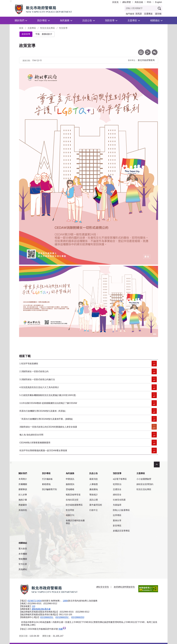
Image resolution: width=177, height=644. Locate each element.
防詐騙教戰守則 (49, 489)
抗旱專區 (117, 515)
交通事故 (148, 14)
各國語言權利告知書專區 (75, 522)
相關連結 (155, 20)
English (158, 2)
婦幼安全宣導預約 (145, 484)
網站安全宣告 (103, 587)
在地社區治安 (72, 500)
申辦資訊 (70, 479)
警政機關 (23, 559)
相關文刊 (70, 515)
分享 (148, 51)
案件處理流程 (96, 505)
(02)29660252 (62, 617)
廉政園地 (94, 489)
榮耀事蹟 (23, 489)
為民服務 (65, 20)
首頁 (21, 28)
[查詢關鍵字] (141, 8)
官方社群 (23, 564)
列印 (141, 51)
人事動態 (94, 484)
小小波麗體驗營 (144, 479)
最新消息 (94, 479)
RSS (149, 2)
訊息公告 (87, 20)
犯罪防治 (117, 484)
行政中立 (94, 510)
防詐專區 (42, 20)
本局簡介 (23, 479)
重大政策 (23, 549)
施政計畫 (23, 500)
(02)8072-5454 (34, 601)
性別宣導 (63, 28)
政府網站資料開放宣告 (124, 587)
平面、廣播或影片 (44, 34)
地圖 (62, 629)
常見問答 (70, 510)
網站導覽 (127, 2)
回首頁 (115, 2)
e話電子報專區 (120, 479)
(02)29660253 (78, 617)
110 (33, 606)
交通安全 (117, 489)
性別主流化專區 (48, 28)
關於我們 (19, 20)
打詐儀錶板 (47, 479)
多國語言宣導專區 (121, 531)
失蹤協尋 (117, 505)
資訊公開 (94, 500)
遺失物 (158, 14)
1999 (65, 601)
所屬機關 (23, 484)
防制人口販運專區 (121, 510)
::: (11, 1)
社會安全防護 (119, 500)
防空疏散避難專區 (74, 505)
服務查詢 (70, 484)
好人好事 (23, 495)
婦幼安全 (117, 495)
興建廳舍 (23, 505)
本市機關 (23, 554)
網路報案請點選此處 (41, 609)
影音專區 (117, 526)
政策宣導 (26, 34)
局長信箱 (139, 2)
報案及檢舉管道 (73, 495)
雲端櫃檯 (70, 489)
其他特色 (23, 510)
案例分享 (117, 520)
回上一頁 (155, 51)
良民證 (139, 14)
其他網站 (23, 569)
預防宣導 (110, 20)
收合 (157, 464)
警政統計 (94, 495)
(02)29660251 (47, 617)
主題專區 (132, 20)
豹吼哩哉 (46, 484)
